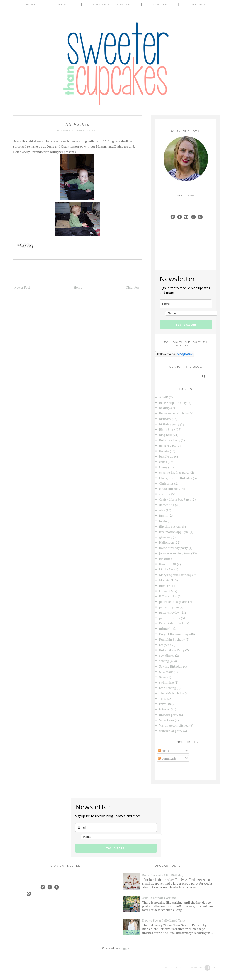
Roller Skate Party (172, 650)
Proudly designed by (190, 968)
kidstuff (165, 559)
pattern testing (170, 618)
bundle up (166, 456)
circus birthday (170, 489)
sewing (164, 661)
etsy (162, 510)
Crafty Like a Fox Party (175, 499)
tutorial (165, 709)
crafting (165, 494)
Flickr (193, 217)
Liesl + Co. (167, 569)
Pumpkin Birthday (172, 639)
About (64, 5)
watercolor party (171, 731)
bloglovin (165, 223)
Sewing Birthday (171, 666)
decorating (167, 505)
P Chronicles (168, 596)
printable (166, 628)
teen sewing (168, 688)
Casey (163, 467)
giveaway (166, 537)
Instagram (28, 894)
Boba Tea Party (170, 440)
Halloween (167, 542)
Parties (160, 5)
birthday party (169, 424)
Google (57, 887)
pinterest (173, 217)
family (164, 515)
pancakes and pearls (173, 602)
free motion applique (174, 532)
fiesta (163, 521)
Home (31, 5)
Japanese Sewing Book (175, 553)
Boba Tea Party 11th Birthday (163, 875)
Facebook (50, 887)
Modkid (165, 580)
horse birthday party (174, 548)
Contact (198, 5)
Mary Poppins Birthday (175, 575)
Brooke (164, 451)
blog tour (166, 435)
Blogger (124, 948)
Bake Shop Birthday (173, 403)
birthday (165, 419)
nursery (165, 586)
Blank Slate (167, 430)
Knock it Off (168, 564)
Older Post (133, 287)
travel (163, 704)
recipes (164, 645)
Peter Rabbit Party (172, 623)
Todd (163, 699)
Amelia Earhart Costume (159, 898)
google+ (200, 217)
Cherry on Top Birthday (176, 478)
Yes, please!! (186, 325)
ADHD (164, 397)
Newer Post (22, 287)
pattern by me (169, 607)
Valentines (167, 720)
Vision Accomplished (174, 725)
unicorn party (169, 715)
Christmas (166, 483)
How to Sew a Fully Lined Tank (164, 920)
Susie (163, 677)
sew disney (167, 655)
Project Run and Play (174, 634)
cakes (163, 462)
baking (164, 408)
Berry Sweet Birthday (174, 413)
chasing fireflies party (174, 472)
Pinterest (43, 887)
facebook (180, 217)
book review (168, 446)
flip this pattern (170, 526)
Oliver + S (166, 591)
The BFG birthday (172, 693)
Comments (167, 758)
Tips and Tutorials (112, 5)
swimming (167, 682)
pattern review (169, 612)
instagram (187, 217)
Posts (163, 751)
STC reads (166, 672)
